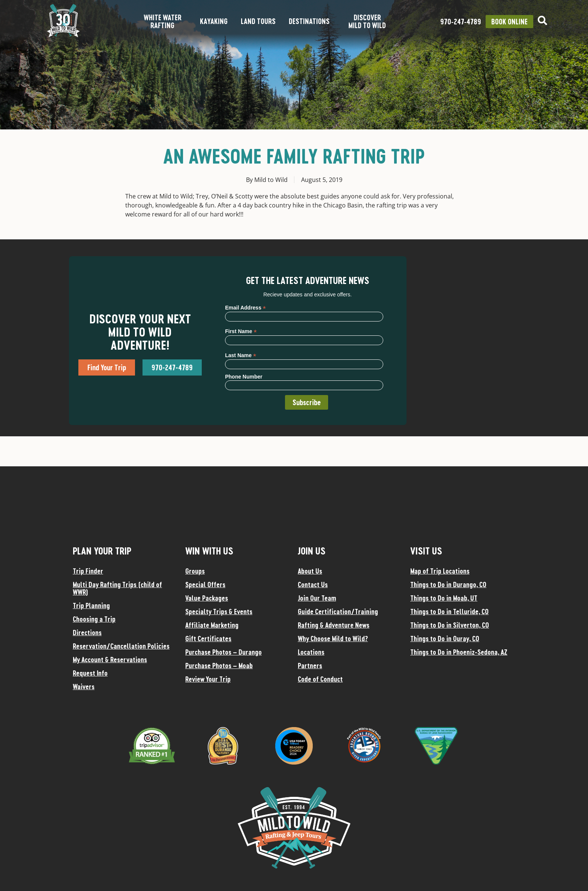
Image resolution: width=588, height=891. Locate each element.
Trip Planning (91, 606)
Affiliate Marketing (212, 625)
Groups (195, 571)
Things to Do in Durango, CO (448, 584)
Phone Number (244, 377)
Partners (310, 666)
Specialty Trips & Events (219, 612)
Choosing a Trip (94, 619)
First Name (241, 331)
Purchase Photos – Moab (219, 666)
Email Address (245, 307)
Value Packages (207, 598)
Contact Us (313, 584)
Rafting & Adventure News (334, 625)
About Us (310, 571)
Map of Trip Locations (440, 571)
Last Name (241, 355)
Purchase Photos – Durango (223, 652)
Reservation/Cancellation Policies (121, 646)
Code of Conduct (320, 679)
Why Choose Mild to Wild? (333, 639)
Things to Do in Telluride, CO (449, 612)
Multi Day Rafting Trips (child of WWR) (117, 588)
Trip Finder (88, 571)
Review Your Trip (208, 679)
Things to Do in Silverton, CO (450, 625)
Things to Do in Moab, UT (444, 598)
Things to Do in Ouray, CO (445, 639)
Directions (87, 633)
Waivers (84, 687)
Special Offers (205, 584)
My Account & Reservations (110, 660)
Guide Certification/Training (338, 612)
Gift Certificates (208, 639)
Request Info (90, 673)
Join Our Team (317, 598)
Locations (311, 652)
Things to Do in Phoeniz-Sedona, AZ (459, 652)
